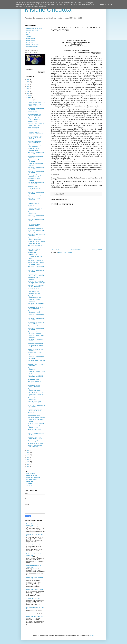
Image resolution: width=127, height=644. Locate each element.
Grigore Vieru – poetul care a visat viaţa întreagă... (35, 308)
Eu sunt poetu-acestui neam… (36, 443)
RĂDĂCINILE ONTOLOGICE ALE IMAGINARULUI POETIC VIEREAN (35, 224)
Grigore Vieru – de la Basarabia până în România (36, 427)
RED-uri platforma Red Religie (34, 28)
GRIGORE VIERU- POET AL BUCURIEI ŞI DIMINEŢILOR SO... (36, 394)
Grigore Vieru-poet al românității (36, 417)
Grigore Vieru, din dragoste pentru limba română (35, 312)
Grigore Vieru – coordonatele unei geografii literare (35, 390)
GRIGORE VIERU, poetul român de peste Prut (35, 402)
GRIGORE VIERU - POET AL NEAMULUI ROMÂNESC (36, 376)
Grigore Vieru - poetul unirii (35, 379)
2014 (28, 460)
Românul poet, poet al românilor (34, 278)
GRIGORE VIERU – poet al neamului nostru (35, 254)
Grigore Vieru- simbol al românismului (34, 300)
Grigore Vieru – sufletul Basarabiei (34, 199)
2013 (28, 462)
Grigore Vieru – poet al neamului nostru (34, 149)
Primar (28, 32)
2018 (28, 450)
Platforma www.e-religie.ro (33, 44)
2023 (28, 84)
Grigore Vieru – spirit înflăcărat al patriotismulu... (36, 183)
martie (30, 98)
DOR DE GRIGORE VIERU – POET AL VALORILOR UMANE (36, 138)
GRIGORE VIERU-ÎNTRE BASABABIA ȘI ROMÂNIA (36, 438)
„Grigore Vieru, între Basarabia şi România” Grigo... (36, 263)
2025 (28, 80)
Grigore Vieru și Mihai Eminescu (35, 617)
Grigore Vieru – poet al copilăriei (35, 590)
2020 (28, 91)
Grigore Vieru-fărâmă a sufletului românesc (34, 119)
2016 (28, 455)
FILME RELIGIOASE (32, 480)
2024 (28, 82)
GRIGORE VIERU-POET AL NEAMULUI (35, 365)
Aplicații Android (31, 40)
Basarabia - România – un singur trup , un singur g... (35, 410)
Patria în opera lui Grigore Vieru (36, 102)
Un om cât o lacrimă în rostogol (36, 424)
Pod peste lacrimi (32, 122)
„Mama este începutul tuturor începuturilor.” (35, 399)
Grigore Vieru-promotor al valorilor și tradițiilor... (35, 142)
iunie (30, 95)
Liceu (28, 34)
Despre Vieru (31, 413)
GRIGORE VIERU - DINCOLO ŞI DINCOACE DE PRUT (36, 286)
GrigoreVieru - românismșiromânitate (34, 297)
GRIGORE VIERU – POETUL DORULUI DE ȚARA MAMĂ (36, 275)
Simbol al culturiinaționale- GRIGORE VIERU (35, 446)
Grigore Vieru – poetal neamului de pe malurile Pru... (36, 242)
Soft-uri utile (30, 42)
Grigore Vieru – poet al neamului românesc (34, 203)
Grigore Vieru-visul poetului (35, 326)
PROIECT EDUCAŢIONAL (35, 289)
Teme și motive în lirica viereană (35, 545)
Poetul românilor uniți (33, 291)
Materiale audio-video (32, 30)
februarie (31, 100)
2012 (28, 464)
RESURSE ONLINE (32, 476)
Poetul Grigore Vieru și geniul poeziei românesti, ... (36, 176)
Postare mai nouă (56, 250)
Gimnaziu (29, 36)
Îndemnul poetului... (33, 112)
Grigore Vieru (31, 206)
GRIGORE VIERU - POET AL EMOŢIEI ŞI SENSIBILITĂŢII (36, 282)
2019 (28, 93)
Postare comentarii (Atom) (65, 252)
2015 (28, 457)
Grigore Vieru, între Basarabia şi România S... (36, 153)
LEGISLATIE (30, 482)
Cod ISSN (29, 484)
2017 (28, 453)
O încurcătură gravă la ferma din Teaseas (35, 346)
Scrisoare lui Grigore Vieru (33, 599)
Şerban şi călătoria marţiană (35, 343)
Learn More (103, 4)
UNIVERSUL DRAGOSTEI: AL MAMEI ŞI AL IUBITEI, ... (36, 125)
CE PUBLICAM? (31, 474)
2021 (28, 89)
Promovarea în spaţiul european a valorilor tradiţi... (36, 133)
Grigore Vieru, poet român (35, 196)
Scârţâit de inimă (32, 186)
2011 (28, 467)
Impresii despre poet (33, 128)
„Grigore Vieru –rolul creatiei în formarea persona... (36, 231)
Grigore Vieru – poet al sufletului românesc (34, 386)
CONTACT (29, 486)
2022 (28, 86)
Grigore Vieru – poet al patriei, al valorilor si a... (36, 323)
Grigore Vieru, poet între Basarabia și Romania (34, 239)
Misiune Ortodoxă (48, 10)
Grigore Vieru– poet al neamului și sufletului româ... (36, 361)
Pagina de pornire (76, 250)
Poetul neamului (32, 130)
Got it (110, 4)
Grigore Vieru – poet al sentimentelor (34, 213)
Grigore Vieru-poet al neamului (36, 441)
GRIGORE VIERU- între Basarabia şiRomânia (34, 430)
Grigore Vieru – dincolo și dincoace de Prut (34, 146)
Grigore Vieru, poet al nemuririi (36, 260)
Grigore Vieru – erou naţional (35, 228)
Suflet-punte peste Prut (34, 294)
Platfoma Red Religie (32, 46)
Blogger (92, 635)
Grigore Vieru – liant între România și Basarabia (34, 333)
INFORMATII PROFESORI (33, 478)
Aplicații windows (31, 38)
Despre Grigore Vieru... (34, 415)
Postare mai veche (97, 250)
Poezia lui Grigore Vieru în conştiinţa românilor (35, 209)
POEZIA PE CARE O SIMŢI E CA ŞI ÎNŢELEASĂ (36, 105)
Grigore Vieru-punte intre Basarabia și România (34, 115)
